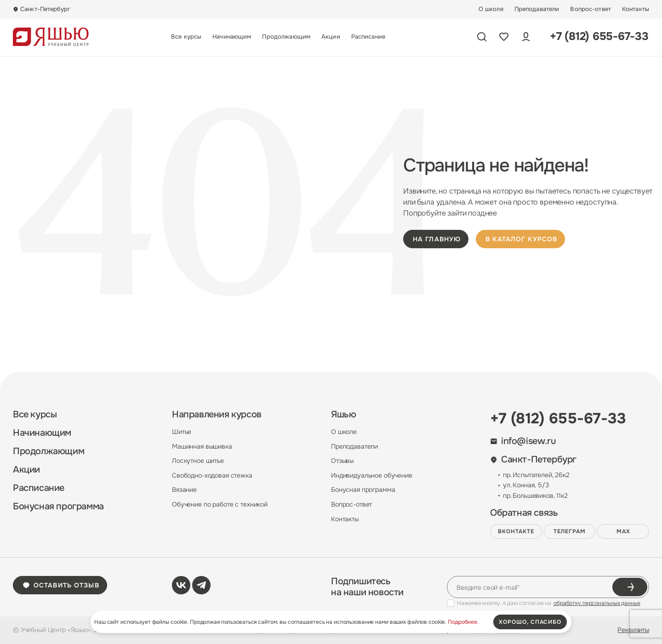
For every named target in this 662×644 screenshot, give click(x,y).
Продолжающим (286, 37)
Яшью (343, 415)
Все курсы (186, 37)
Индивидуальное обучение (372, 475)
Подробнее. (463, 622)
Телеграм (570, 531)
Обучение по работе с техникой (220, 504)
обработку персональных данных (597, 603)
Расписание (368, 37)
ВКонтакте (516, 531)
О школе (491, 9)
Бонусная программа (58, 507)
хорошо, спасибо (530, 622)
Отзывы (342, 461)
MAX (623, 531)
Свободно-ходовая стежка (212, 475)
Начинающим (232, 37)
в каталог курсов (521, 239)
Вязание (184, 490)
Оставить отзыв (61, 585)
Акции (331, 37)
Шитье (182, 432)
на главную (437, 239)
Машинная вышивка (202, 446)
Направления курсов (217, 415)
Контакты (636, 9)
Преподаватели (537, 9)
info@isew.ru (523, 441)
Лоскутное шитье (198, 461)
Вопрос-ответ (591, 9)
